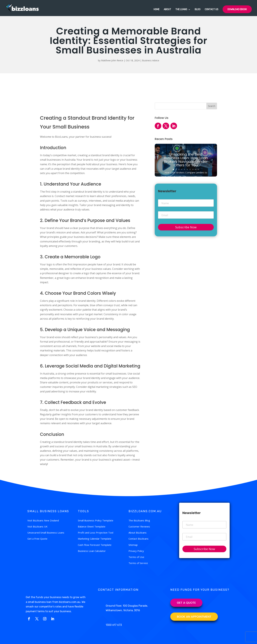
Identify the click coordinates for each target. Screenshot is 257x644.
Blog (198, 10)
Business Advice (151, 60)
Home (157, 10)
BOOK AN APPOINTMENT (194, 617)
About (167, 10)
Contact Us (212, 10)
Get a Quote (186, 603)
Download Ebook (237, 9)
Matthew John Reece (112, 60)
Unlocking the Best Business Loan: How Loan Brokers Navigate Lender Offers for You (186, 160)
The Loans (181, 10)
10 (198, 169)
